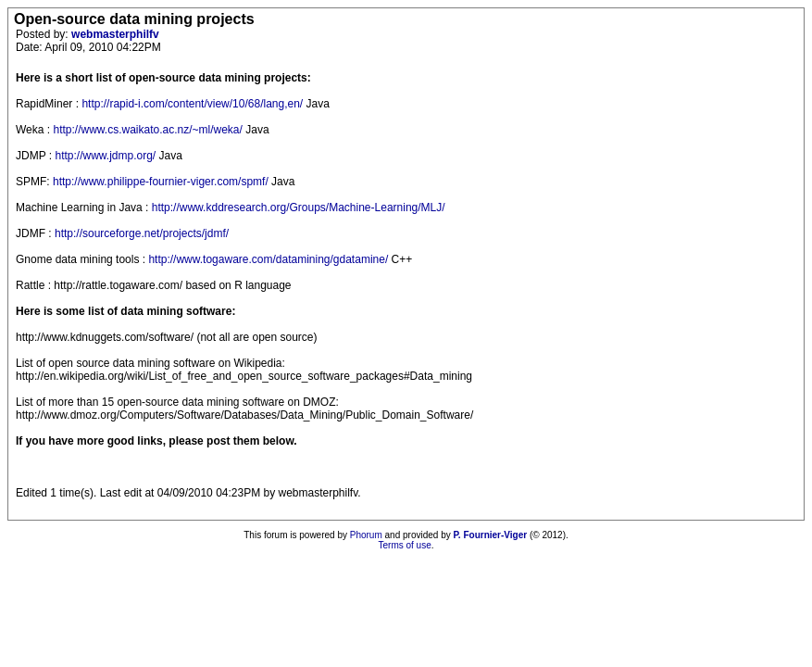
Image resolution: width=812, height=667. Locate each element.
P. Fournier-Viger (490, 535)
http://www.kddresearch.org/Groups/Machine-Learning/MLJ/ (299, 208)
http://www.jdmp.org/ (105, 156)
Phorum (366, 535)
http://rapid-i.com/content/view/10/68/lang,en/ (192, 104)
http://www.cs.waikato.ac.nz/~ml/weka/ (147, 130)
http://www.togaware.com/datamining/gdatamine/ (268, 259)
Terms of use (404, 545)
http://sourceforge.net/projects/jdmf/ (142, 233)
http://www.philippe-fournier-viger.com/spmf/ (161, 182)
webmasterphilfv (115, 34)
